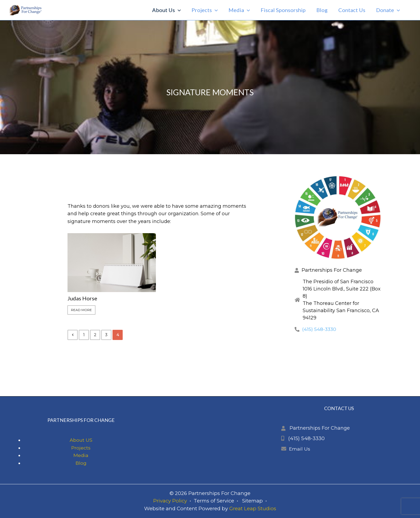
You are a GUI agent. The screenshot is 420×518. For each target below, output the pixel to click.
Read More (81, 310)
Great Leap (243, 508)
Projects (81, 448)
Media (81, 455)
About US (81, 440)
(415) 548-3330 (320, 329)
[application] (178, 10)
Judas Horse (82, 298)
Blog (81, 463)
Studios (266, 508)
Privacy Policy (170, 501)
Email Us (300, 449)
